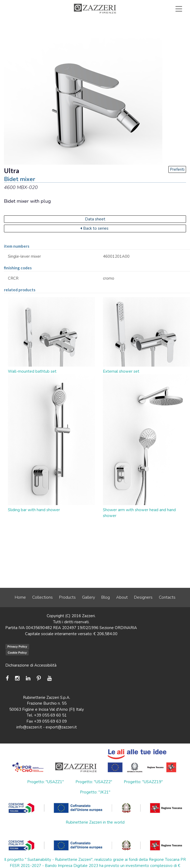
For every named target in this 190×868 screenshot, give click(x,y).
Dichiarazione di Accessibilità (31, 665)
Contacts (167, 597)
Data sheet (95, 219)
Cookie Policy (17, 653)
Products (67, 597)
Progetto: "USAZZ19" (143, 782)
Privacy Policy (17, 647)
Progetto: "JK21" (95, 792)
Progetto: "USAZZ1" (46, 782)
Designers (143, 597)
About (122, 597)
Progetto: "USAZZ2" (94, 782)
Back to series (94, 228)
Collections (42, 597)
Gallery (89, 597)
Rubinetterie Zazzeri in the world (95, 822)
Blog (106, 597)
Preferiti (177, 169)
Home (20, 597)
